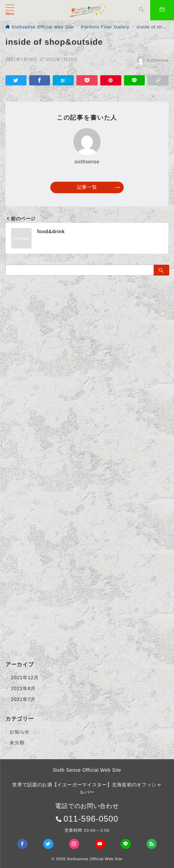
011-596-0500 (91, 819)
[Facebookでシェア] (40, 80)
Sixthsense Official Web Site (95, 859)
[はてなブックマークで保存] (63, 80)
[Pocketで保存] (87, 80)
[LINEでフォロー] (126, 844)
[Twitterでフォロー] (48, 844)
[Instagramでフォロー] (74, 844)
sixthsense (153, 60)
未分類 (17, 743)
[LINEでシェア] (135, 80)
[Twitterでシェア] (16, 80)
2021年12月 (25, 678)
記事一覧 (99, 187)
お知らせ (20, 732)
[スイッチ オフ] (141, 10)
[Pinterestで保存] (111, 80)
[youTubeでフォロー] (100, 844)
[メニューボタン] (10, 10)
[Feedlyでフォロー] (152, 844)
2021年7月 (23, 699)
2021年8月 (23, 688)
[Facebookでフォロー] (22, 844)
